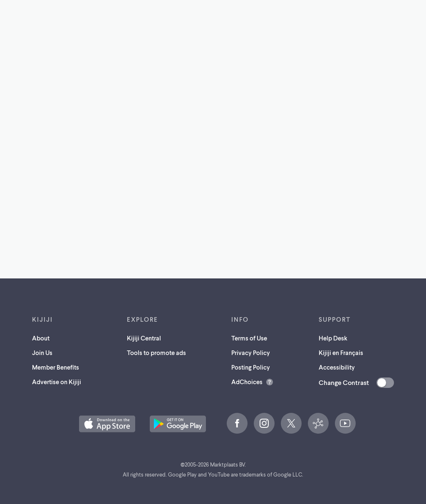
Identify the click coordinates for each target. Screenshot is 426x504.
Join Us (42, 353)
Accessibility (337, 367)
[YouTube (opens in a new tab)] (345, 423)
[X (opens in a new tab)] (291, 423)
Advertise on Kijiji (57, 382)
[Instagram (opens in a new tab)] (264, 423)
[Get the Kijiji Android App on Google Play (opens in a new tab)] (178, 424)
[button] (107, 424)
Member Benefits (56, 367)
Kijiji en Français (341, 353)
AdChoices (247, 382)
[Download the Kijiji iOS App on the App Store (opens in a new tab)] (107, 424)
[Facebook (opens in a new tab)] (237, 423)
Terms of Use (249, 338)
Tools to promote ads (156, 353)
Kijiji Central (144, 338)
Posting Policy (251, 367)
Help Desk (333, 338)
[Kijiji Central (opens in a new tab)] (318, 423)
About (41, 338)
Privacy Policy (251, 353)
